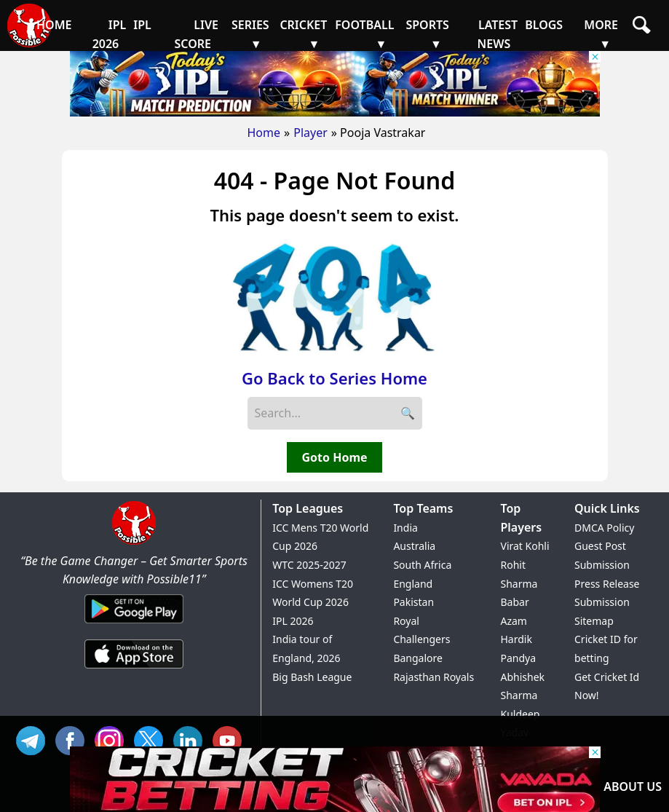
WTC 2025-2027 (309, 565)
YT (231, 739)
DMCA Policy (604, 528)
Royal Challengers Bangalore (421, 639)
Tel (34, 739)
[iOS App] (134, 669)
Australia (414, 546)
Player (310, 133)
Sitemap (594, 621)
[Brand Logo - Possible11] (134, 542)
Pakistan (413, 602)
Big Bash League (312, 677)
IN (191, 739)
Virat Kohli (524, 546)
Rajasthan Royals (434, 677)
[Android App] (134, 624)
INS (113, 739)
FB (74, 739)
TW (152, 739)
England (413, 584)
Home (264, 133)
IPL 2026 (293, 621)
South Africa (422, 565)
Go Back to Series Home (334, 378)
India (405, 528)
